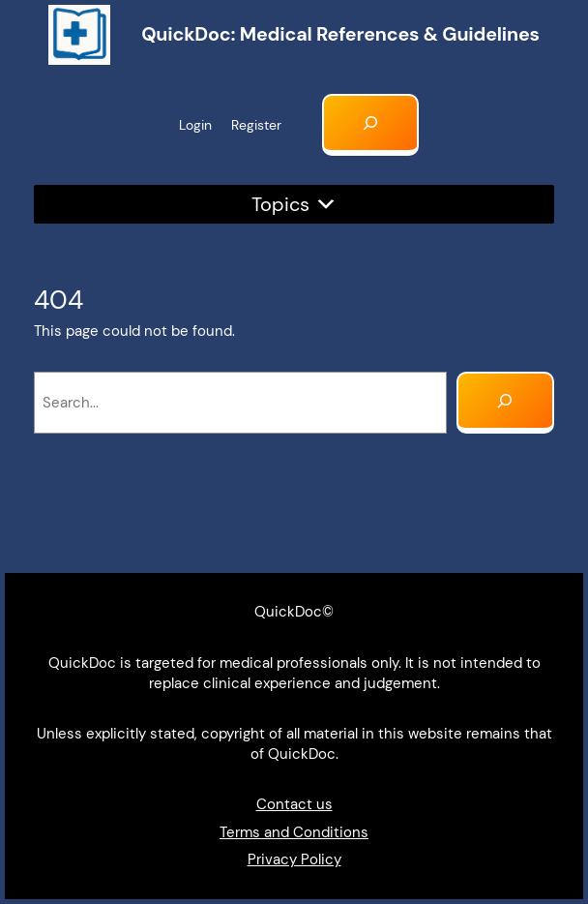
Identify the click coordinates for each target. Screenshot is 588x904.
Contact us (294, 804)
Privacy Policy (294, 859)
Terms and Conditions (294, 832)
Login (195, 125)
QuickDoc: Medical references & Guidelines (340, 34)
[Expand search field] (371, 125)
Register (256, 125)
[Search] (505, 403)
